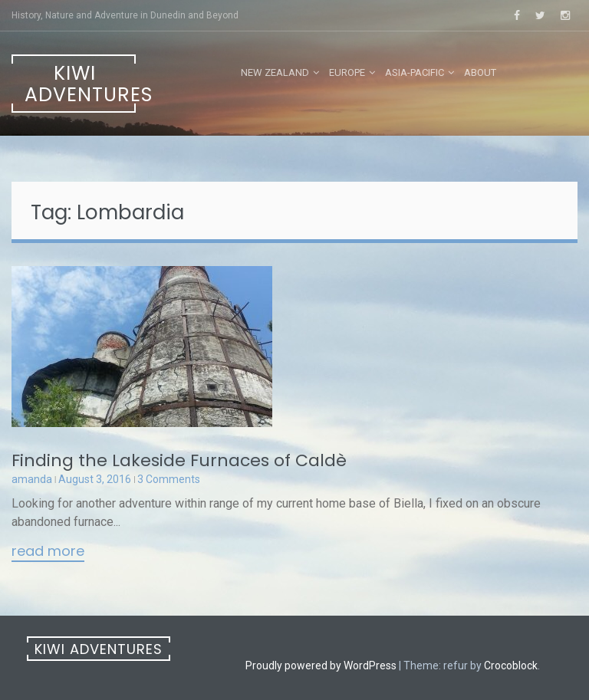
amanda (32, 479)
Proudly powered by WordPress (321, 665)
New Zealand (275, 72)
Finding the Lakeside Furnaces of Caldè (179, 460)
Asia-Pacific (415, 72)
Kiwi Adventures (80, 84)
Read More (48, 552)
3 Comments (169, 479)
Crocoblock (511, 665)
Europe (347, 72)
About (480, 72)
